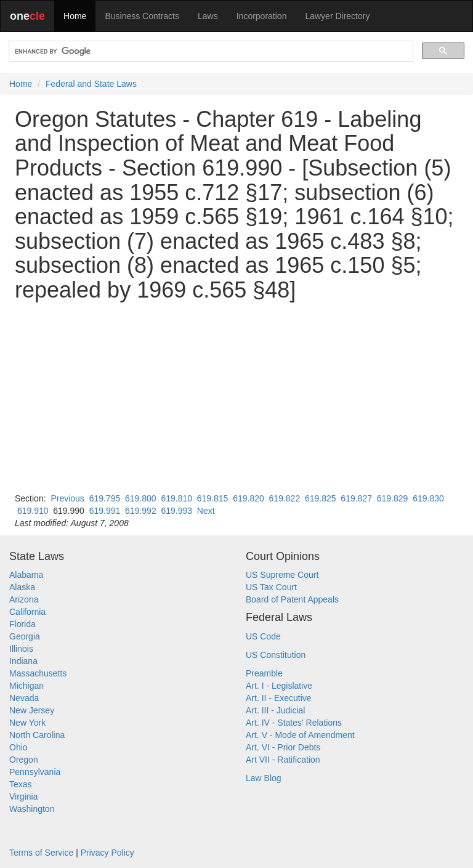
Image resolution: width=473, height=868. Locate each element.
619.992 (141, 511)
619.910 (33, 511)
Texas (21, 784)
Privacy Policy (107, 853)
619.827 (356, 498)
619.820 (249, 498)
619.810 (176, 498)
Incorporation (262, 16)
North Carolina (37, 735)
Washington (32, 809)
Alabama (26, 575)
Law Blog (264, 778)
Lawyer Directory (337, 16)
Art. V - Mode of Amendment (300, 735)
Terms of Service (41, 853)
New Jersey (32, 710)
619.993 (176, 511)
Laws (208, 16)
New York (27, 723)
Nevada (24, 698)
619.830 (428, 498)
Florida (22, 624)
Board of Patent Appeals (292, 599)
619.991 (105, 511)
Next (206, 511)
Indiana (23, 661)
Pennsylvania (35, 772)
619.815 (213, 498)
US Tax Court (271, 587)
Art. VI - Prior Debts (283, 747)
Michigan (26, 686)
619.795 (105, 498)
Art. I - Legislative (279, 686)
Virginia (23, 797)
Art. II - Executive (279, 698)
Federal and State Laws (91, 84)
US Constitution (276, 655)
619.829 (393, 498)
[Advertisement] (236, 397)
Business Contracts (142, 16)
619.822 (285, 498)
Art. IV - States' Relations (294, 723)
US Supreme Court (282, 575)
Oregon (24, 760)
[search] (210, 51)
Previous (67, 498)
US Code (263, 636)
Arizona (24, 599)
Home (75, 16)
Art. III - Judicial (275, 710)
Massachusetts (38, 673)
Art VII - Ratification (283, 760)
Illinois (21, 649)
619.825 (321, 498)
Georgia (25, 636)
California (27, 612)
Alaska (22, 587)
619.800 (141, 498)
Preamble (264, 673)
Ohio (18, 747)
